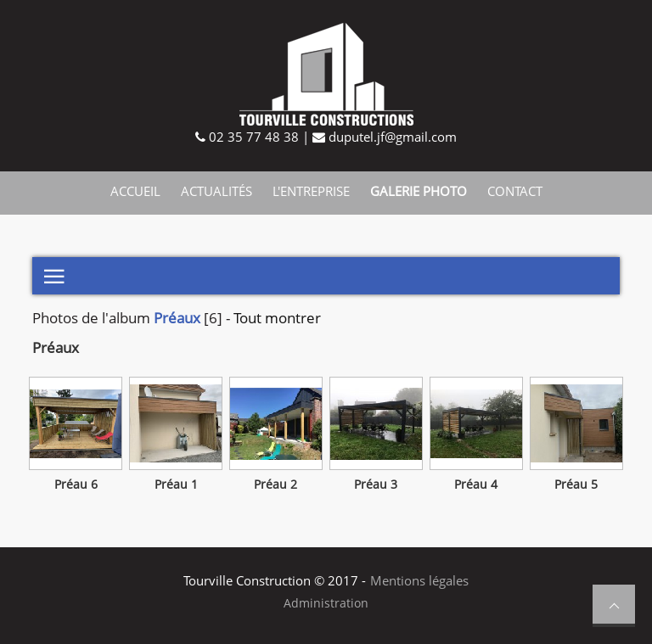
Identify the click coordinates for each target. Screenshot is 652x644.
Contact (515, 191)
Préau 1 (176, 484)
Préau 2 (275, 484)
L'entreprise (311, 191)
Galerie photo (419, 191)
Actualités (216, 191)
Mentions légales (419, 580)
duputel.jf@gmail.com (391, 137)
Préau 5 (576, 484)
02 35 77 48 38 (252, 137)
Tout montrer (277, 318)
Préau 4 (476, 484)
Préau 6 (76, 484)
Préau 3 (376, 484)
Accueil (135, 191)
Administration (326, 603)
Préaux (177, 318)
